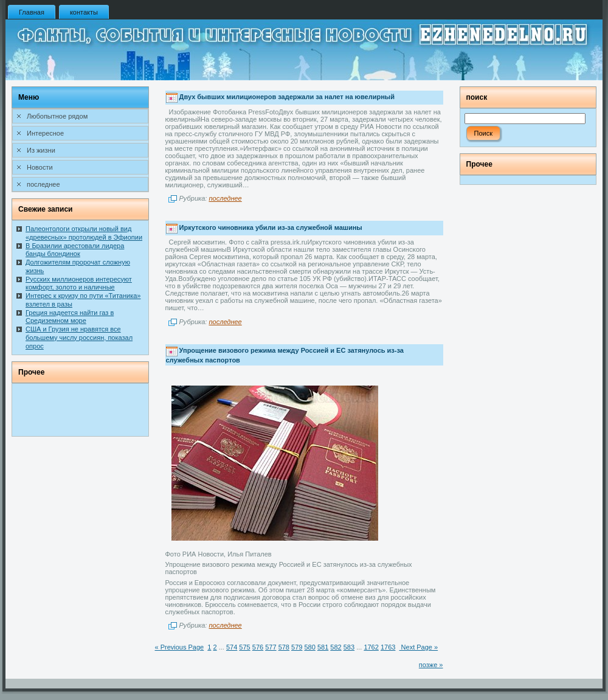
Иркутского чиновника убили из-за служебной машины (271, 227)
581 (323, 647)
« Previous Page (180, 647)
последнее (225, 198)
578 (284, 647)
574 (232, 647)
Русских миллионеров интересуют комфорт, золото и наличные (79, 283)
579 (297, 647)
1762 (371, 647)
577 (271, 647)
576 (258, 647)
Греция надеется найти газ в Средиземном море (70, 317)
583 (349, 647)
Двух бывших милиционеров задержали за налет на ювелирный (287, 97)
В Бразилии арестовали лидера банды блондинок (75, 250)
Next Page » (419, 647)
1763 (388, 647)
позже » (431, 665)
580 (309, 647)
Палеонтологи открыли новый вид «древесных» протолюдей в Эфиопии (84, 233)
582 (336, 647)
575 (244, 647)
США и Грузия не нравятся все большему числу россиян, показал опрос (79, 338)
